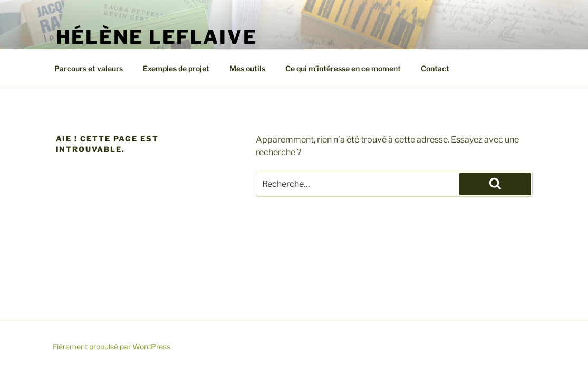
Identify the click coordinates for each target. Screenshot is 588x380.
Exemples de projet (176, 68)
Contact (435, 68)
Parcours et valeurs (89, 68)
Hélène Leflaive (157, 37)
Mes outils (247, 68)
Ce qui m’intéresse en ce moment (343, 68)
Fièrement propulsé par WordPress (112, 346)
